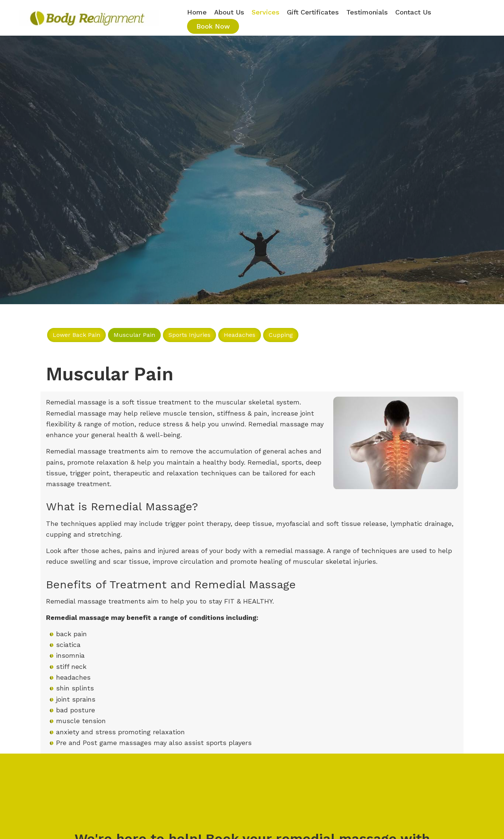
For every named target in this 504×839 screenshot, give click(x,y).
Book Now (213, 26)
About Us (229, 12)
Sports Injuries (189, 335)
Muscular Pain (134, 335)
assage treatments (114, 451)
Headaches (240, 335)
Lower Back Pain (76, 335)
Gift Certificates (313, 12)
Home (197, 12)
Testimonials (367, 12)
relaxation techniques (202, 473)
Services (266, 12)
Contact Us (413, 12)
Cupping (281, 335)
